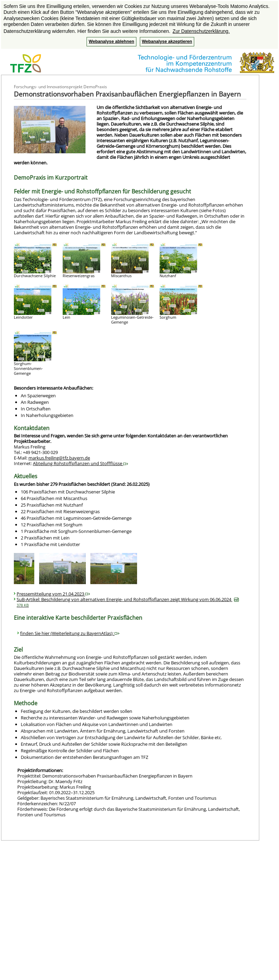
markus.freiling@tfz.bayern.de (59, 458)
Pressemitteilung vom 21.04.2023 (53, 594)
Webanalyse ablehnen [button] (111, 42)
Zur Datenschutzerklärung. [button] (201, 31)
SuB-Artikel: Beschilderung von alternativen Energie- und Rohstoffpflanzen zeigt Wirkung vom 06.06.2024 (128, 602)
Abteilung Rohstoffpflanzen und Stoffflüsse (80, 463)
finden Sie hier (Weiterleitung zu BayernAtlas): (70, 633)
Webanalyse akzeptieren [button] (167, 42)
